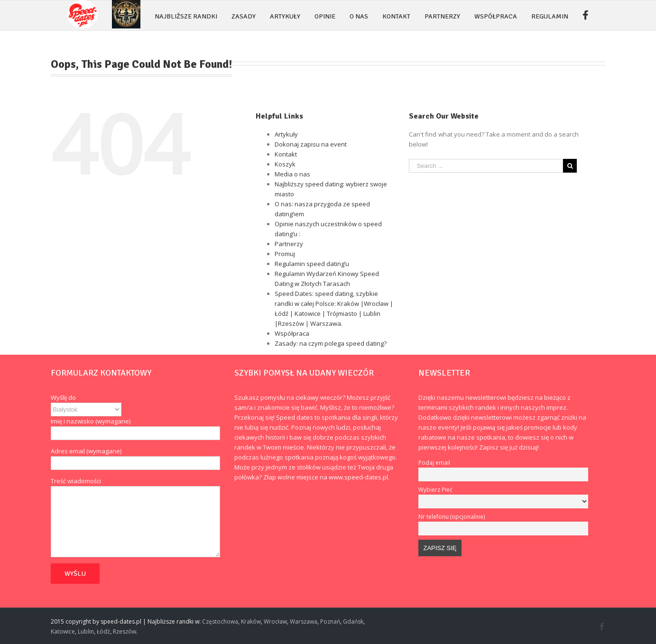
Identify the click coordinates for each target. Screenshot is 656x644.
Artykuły (286, 134)
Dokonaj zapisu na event (311, 144)
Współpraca (292, 333)
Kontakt (286, 154)
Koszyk (285, 164)
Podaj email (434, 462)
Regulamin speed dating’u (312, 264)
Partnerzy (289, 244)
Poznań (330, 621)
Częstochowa (220, 621)
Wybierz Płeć (435, 489)
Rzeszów (125, 631)
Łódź (103, 631)
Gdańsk (353, 621)
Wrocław (275, 621)
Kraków (251, 621)
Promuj (285, 254)
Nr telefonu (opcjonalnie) (452, 516)
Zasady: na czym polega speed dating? (331, 343)
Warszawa (304, 621)
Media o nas (292, 174)
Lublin (86, 631)
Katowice (63, 631)
